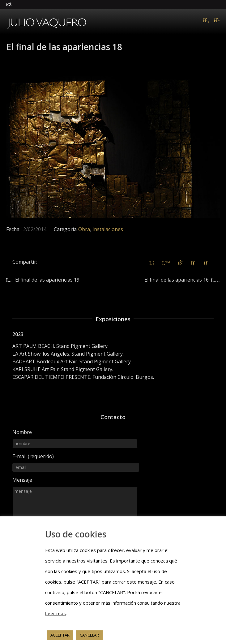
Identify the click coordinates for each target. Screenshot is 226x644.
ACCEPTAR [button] (60, 635)
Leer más (55, 613)
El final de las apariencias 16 (177, 280)
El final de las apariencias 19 (47, 280)
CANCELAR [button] (89, 635)
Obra (84, 229)
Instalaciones (108, 229)
